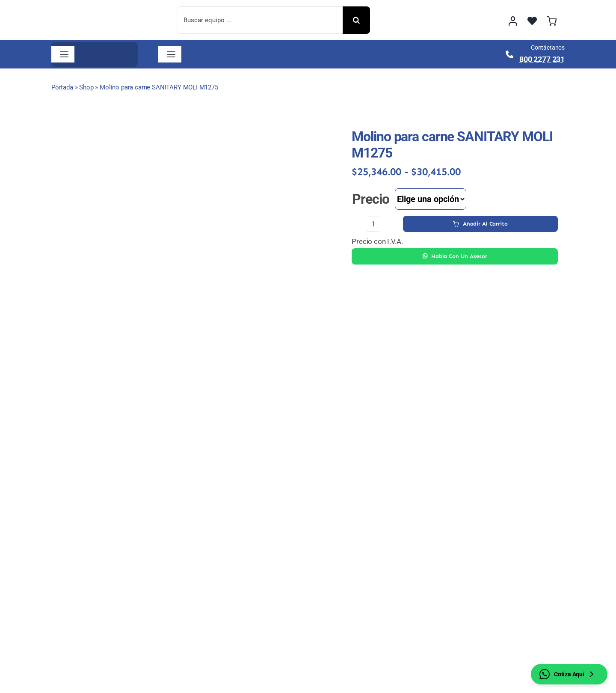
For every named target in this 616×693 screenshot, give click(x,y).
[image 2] (100, 10)
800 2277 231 (542, 59)
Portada (62, 87)
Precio (370, 199)
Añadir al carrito (480, 224)
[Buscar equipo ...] (259, 20)
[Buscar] (356, 20)
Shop (86, 87)
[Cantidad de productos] (373, 224)
